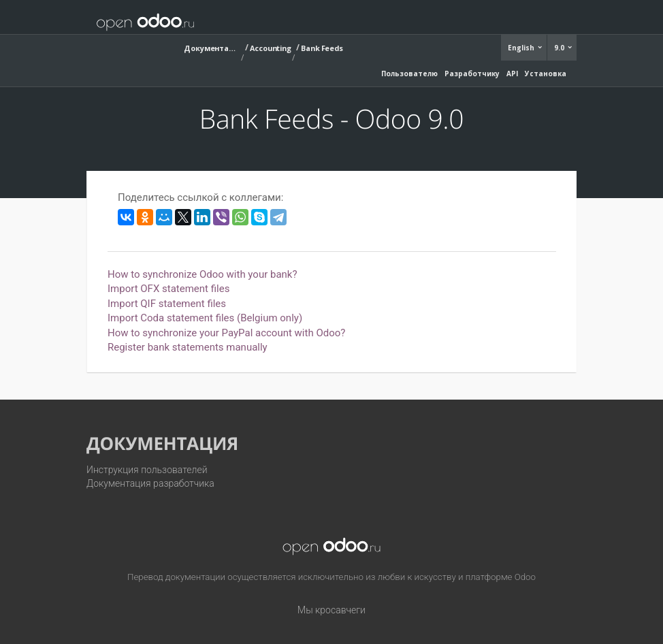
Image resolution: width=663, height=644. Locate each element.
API (512, 74)
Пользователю (409, 74)
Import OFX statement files (168, 289)
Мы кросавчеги (331, 610)
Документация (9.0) (211, 48)
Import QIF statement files (167, 304)
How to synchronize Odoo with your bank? (203, 274)
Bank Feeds (322, 48)
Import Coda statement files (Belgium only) (205, 318)
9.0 (560, 48)
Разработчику (472, 74)
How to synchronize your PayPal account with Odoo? (226, 333)
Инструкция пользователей (147, 470)
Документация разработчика (150, 483)
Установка (546, 74)
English (522, 48)
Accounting (271, 48)
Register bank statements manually (188, 347)
